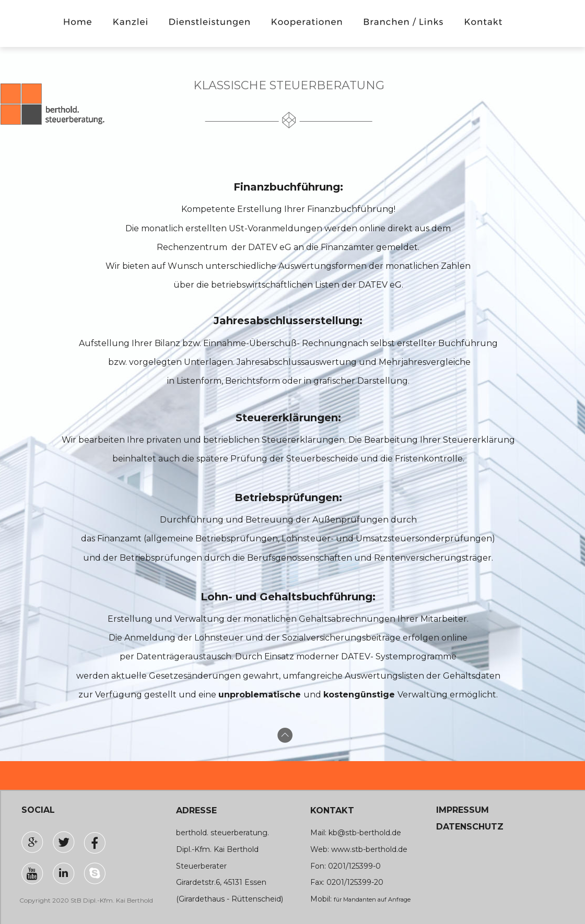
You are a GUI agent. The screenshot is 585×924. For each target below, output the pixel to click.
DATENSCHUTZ (470, 827)
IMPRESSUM (463, 810)
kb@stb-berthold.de (365, 833)
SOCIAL (38, 810)
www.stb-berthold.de (369, 849)
